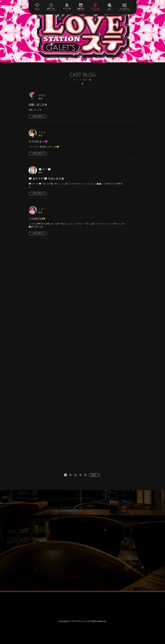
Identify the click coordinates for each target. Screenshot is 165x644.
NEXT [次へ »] (94, 475)
